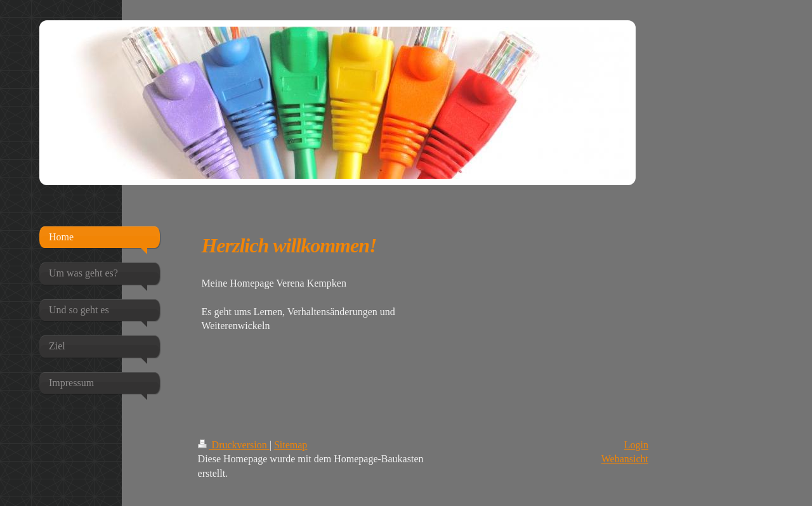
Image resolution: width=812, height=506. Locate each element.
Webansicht (625, 459)
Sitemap (291, 445)
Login (636, 445)
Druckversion (234, 445)
